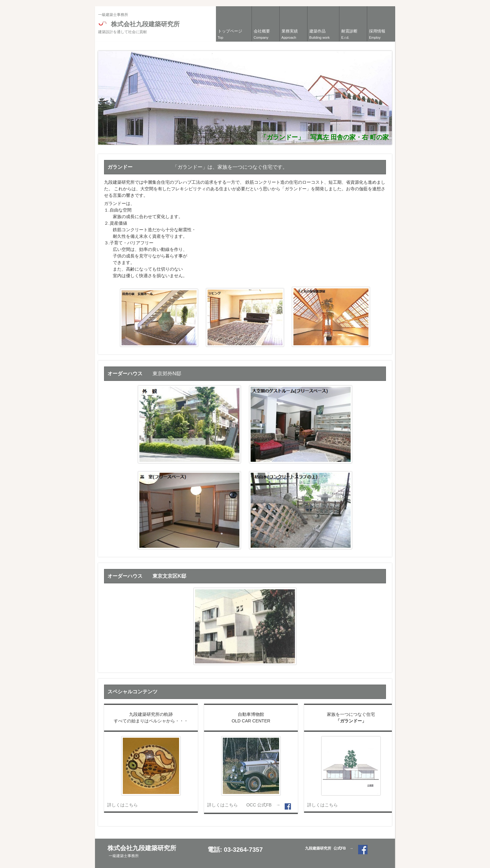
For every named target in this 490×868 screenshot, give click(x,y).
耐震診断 (349, 34)
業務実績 (290, 34)
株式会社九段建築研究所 (139, 27)
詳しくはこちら (122, 805)
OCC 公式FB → (265, 805)
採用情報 (377, 34)
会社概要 (262, 34)
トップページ (230, 34)
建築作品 (320, 34)
